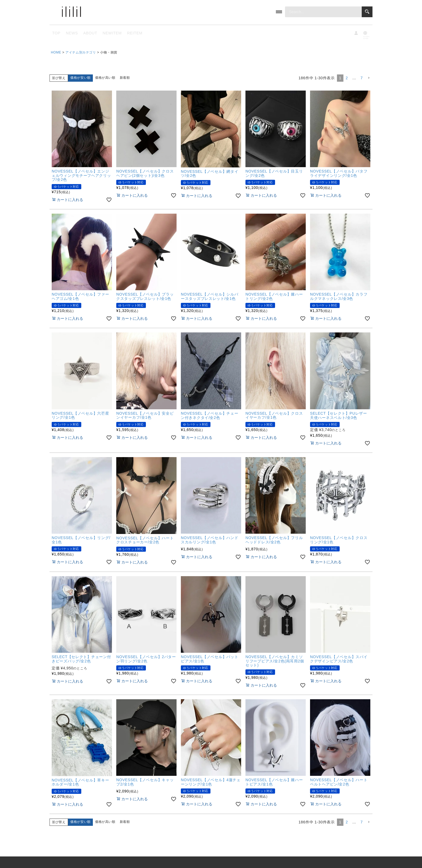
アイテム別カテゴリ (81, 52)
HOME (56, 52)
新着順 (125, 78)
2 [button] (347, 78)
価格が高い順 (105, 78)
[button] (369, 78)
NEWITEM (112, 33)
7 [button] (362, 78)
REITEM (135, 33)
